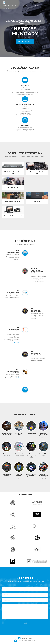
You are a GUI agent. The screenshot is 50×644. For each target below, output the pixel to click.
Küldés (25, 623)
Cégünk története (25, 41)
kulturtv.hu (17, 342)
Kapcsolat (6, 10)
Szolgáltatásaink (8, 6)
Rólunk (28, 6)
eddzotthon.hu (16, 378)
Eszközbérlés (20, 6)
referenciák (36, 6)
